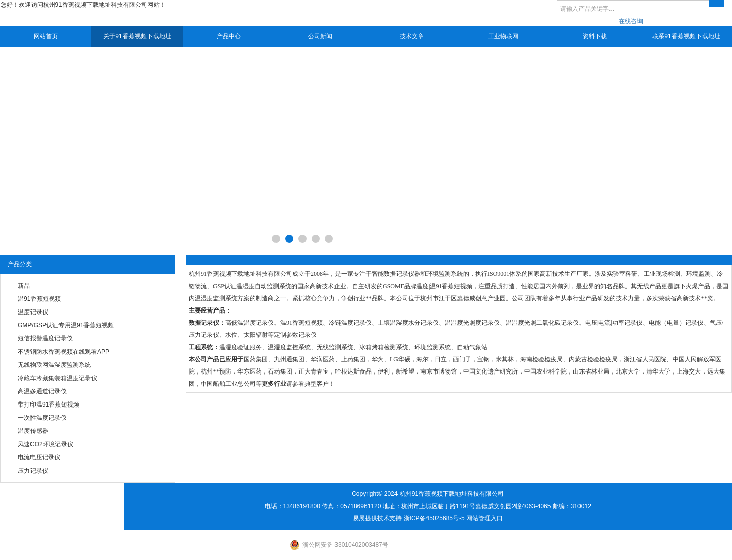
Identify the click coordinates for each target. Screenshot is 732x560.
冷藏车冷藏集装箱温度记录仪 (57, 378)
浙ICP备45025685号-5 (434, 518)
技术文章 (412, 36)
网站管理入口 (484, 518)
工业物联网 (503, 36)
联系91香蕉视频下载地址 (686, 36)
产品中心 (229, 36)
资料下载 (595, 36)
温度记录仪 (33, 312)
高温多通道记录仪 (42, 391)
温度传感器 (33, 431)
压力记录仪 (33, 471)
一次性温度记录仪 (42, 418)
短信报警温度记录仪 (45, 338)
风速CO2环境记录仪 (45, 444)
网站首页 (46, 36)
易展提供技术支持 (377, 518)
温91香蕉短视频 (39, 299)
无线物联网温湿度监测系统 (54, 365)
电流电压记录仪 (39, 457)
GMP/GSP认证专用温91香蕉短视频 (66, 325)
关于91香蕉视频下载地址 (137, 36)
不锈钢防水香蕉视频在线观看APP (64, 352)
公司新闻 (320, 36)
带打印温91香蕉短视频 (49, 405)
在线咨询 (631, 21)
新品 (24, 286)
